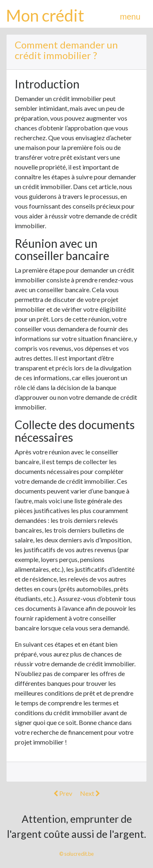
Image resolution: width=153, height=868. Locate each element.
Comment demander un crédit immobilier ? (66, 50)
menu (130, 17)
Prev (63, 793)
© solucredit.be (76, 854)
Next (90, 793)
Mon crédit (45, 15)
